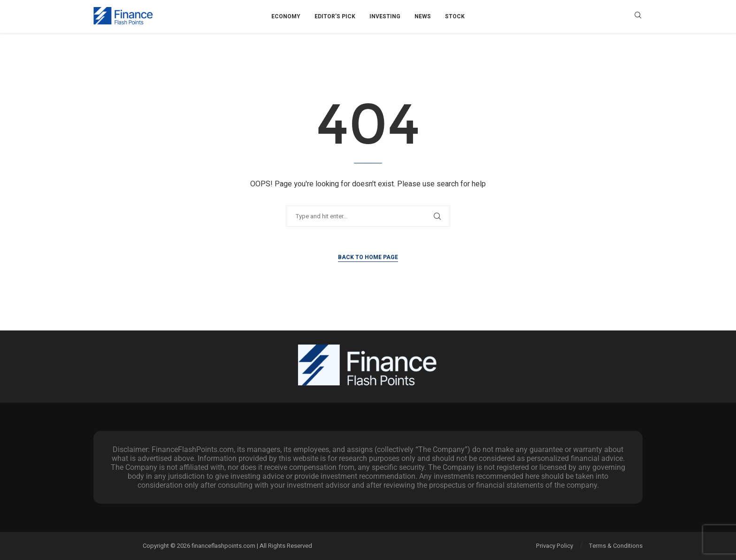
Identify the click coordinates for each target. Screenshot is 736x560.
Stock (455, 16)
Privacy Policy (555, 546)
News (423, 16)
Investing (385, 16)
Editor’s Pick (335, 16)
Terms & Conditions (616, 546)
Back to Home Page (368, 257)
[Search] (638, 17)
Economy (286, 16)
